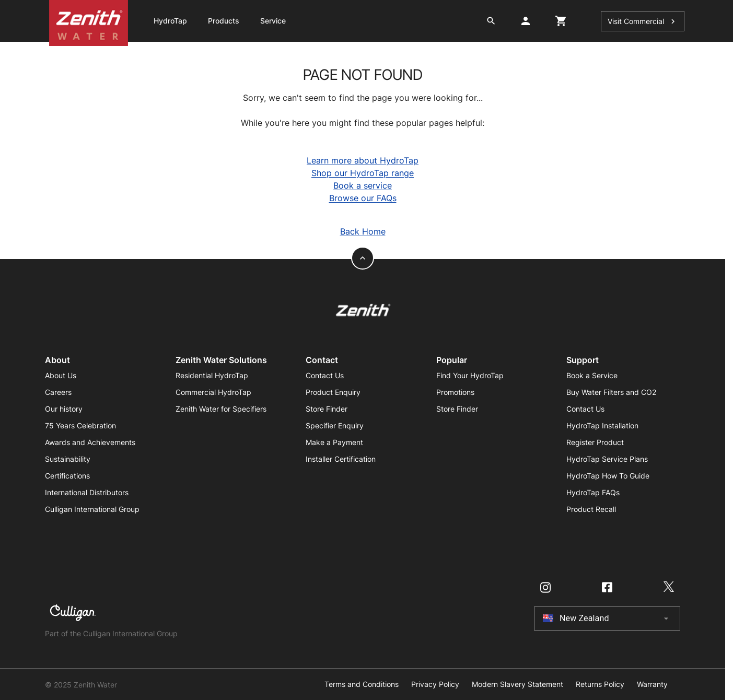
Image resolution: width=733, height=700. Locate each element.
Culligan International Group (92, 509)
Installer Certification (341, 459)
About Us (61, 375)
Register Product (595, 442)
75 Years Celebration (80, 425)
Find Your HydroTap (470, 375)
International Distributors (87, 492)
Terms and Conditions (362, 684)
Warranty (652, 684)
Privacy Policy (435, 684)
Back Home (363, 231)
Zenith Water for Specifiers (221, 409)
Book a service (363, 185)
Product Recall (591, 509)
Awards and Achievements (90, 442)
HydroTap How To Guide (608, 476)
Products (224, 21)
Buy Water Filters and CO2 (611, 392)
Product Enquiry (333, 392)
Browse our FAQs (363, 198)
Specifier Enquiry (335, 425)
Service (273, 21)
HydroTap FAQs (593, 492)
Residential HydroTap (212, 375)
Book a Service (592, 375)
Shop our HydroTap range (363, 173)
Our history (64, 409)
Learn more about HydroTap (363, 160)
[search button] (491, 21)
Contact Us (325, 375)
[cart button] (561, 21)
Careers (58, 392)
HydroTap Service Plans (607, 459)
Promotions (455, 392)
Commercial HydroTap (213, 392)
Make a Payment (334, 442)
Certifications (67, 476)
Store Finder (327, 409)
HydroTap (170, 21)
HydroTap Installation (602, 425)
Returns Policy (600, 684)
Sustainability (68, 459)
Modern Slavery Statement (517, 684)
